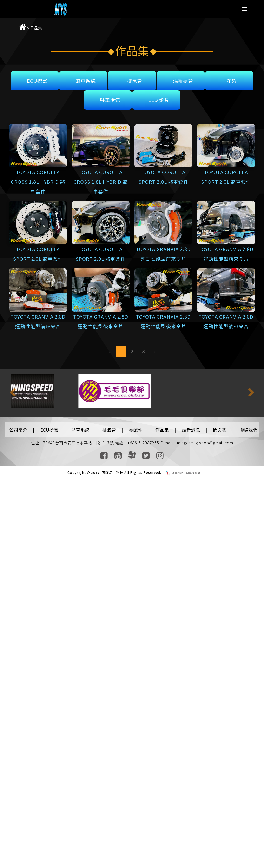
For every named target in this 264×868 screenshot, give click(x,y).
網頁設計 (178, 470)
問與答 (220, 427)
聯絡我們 (249, 427)
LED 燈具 (159, 97)
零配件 (136, 427)
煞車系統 (86, 78)
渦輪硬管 (183, 78)
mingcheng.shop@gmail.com (205, 440)
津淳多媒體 (193, 470)
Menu (244, 9)
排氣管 (135, 78)
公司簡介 (18, 427)
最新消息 (191, 427)
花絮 (232, 78)
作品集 (30, 25)
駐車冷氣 (110, 97)
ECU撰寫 (37, 78)
